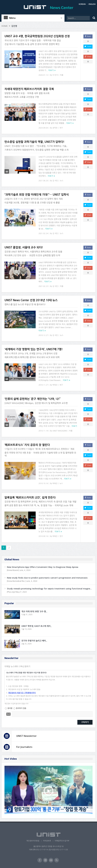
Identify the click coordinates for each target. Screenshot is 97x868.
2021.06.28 (43, 181)
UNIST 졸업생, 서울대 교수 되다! (24, 247)
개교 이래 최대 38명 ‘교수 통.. (34, 612)
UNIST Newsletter (26, 736)
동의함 (10, 708)
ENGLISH (92, 4)
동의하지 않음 (21, 708)
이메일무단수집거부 (62, 841)
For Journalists (24, 747)
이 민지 (55, 75)
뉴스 (62, 181)
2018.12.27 (43, 335)
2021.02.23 (43, 286)
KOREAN (82, 4)
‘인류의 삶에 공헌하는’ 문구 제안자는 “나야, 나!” (32, 399)
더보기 (51, 70)
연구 (61, 128)
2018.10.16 (43, 483)
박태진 (55, 385)
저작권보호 (47, 841)
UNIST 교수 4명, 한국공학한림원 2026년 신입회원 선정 (37, 36)
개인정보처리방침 (33, 841)
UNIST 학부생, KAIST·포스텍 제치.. (37, 626)
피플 (62, 75)
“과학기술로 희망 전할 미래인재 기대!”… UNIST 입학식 (37, 195)
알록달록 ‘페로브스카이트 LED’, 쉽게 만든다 (30, 498)
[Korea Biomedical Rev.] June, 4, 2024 (22, 581)
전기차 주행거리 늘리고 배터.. (34, 641)
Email (8, 714)
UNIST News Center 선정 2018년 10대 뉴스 (31, 300)
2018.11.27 (43, 385)
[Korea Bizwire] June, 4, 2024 (19, 570)
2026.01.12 (43, 75)
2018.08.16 (43, 536)
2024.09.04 (43, 128)
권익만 (55, 128)
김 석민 (55, 181)
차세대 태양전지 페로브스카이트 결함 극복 (29, 89)
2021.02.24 (43, 233)
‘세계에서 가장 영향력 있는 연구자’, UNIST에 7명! (34, 349)
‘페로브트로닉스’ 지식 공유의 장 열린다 (27, 445)
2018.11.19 (43, 431)
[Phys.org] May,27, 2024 (17, 592)
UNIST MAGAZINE (60, 431)
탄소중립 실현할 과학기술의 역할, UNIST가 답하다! (34, 142)
